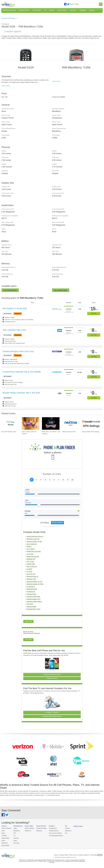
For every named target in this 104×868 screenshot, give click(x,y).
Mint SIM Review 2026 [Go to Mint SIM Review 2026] (9, 432)
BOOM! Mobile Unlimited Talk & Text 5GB (21, 393)
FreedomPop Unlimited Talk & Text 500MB (22, 372)
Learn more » (6, 86)
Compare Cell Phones (8, 18)
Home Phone (37, 10)
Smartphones (53, 828)
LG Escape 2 (31, 587)
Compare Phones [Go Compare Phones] (52, 678)
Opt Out (100, 855)
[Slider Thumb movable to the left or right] (36, 495)
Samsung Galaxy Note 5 (34, 601)
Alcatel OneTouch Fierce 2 (35, 536)
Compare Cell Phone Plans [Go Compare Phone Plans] (52, 674)
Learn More (28, 621)
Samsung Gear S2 (32, 576)
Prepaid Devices (54, 831)
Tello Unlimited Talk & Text (14, 330)
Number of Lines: (52, 474)
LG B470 (29, 569)
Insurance (73, 10)
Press (77, 4)
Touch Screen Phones (55, 833)
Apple (15, 828)
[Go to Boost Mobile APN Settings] (91, 423)
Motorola (16, 838)
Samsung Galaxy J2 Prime (35, 584)
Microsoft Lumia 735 (33, 539)
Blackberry (68, 831)
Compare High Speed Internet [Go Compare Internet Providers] (52, 716)
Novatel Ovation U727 (34, 599)
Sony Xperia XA (32, 544)
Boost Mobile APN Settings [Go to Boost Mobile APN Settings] (91, 432)
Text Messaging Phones (56, 836)
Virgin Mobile (5, 838)
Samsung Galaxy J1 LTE (34, 582)
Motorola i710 (31, 559)
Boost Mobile (5, 845)
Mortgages (83, 10)
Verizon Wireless (6, 828)
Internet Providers (42, 828)
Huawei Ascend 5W (33, 556)
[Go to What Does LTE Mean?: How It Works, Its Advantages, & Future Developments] (51, 423)
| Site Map (94, 855)
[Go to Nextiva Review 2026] (71, 423)
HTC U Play (30, 561)
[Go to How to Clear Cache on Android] (31, 423)
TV (45, 10)
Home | (56, 855)
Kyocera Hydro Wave (33, 596)
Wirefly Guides (78, 826)
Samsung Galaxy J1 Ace (34, 541)
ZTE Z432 (30, 604)
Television (39, 831)
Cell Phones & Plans (9, 10)
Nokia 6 (29, 546)
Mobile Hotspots (29, 828)
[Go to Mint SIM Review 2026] (10, 423)
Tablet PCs (28, 831)
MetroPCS (5, 843)
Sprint (3, 833)
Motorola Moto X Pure (34, 609)
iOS (66, 833)
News (72, 4)
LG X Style (30, 554)
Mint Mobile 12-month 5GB (15, 308)
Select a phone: (53, 453)
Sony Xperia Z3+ (32, 566)
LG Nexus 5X (31, 591)
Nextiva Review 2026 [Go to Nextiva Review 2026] (69, 432)
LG (14, 836)
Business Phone (24, 10)
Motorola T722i (31, 579)
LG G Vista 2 (31, 549)
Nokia (15, 841)
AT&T (3, 831)
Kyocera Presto (31, 594)
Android (67, 828)
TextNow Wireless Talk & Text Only (18, 351)
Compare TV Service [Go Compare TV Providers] (52, 712)
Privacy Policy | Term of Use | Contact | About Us (75, 855)
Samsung (16, 843)
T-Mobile (4, 836)
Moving (92, 10)
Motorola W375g (32, 589)
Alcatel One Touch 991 (34, 551)
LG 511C (29, 571)
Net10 (3, 841)
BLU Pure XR (31, 574)
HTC (15, 833)
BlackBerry (17, 831)
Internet (52, 10)
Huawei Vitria (31, 564)
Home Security (62, 10)
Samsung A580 (31, 607)
